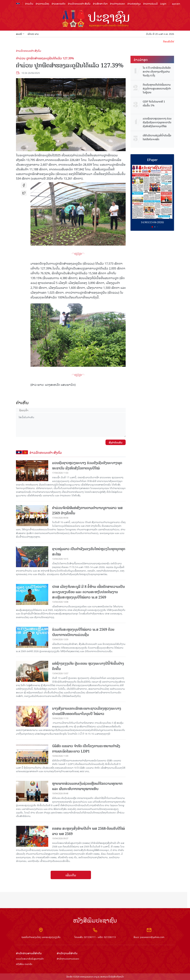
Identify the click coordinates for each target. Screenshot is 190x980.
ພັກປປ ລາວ (33, 34)
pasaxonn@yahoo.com (152, 937)
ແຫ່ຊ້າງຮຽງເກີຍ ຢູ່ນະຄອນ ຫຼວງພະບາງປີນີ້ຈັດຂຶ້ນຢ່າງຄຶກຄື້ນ (88, 666)
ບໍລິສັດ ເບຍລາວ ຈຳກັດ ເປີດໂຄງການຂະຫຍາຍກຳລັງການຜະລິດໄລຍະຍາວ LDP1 (86, 749)
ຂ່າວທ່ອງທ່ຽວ (134, 3)
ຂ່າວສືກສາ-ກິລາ (100, 3)
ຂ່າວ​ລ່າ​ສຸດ (141, 59)
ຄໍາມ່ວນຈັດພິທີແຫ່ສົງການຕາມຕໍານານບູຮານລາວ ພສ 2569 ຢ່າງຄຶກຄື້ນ (87, 510)
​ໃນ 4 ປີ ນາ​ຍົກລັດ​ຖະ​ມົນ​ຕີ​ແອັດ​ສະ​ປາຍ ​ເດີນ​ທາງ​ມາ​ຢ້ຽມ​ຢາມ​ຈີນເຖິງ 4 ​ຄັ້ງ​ (157, 72)
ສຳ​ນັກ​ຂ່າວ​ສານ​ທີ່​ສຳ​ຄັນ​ (29, 953)
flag (18, 4)
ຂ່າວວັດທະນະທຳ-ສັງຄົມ (79, 3)
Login (163, 3)
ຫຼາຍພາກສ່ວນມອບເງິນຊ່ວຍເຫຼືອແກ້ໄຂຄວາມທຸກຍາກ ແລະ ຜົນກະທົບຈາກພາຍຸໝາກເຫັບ (87, 786)
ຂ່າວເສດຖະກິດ (59, 3)
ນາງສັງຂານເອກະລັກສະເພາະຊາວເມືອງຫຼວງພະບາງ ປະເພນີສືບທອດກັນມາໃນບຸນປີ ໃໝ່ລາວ (87, 711)
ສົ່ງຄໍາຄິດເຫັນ (116, 442)
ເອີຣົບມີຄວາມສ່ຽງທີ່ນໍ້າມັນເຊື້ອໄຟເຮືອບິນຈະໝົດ (157, 137)
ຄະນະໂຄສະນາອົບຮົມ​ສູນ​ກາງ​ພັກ (30, 959)
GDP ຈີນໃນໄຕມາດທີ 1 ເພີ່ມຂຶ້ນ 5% (154, 104)
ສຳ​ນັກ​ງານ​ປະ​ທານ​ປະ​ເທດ (68, 959)
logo (95, 19)
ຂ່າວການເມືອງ (42, 3)
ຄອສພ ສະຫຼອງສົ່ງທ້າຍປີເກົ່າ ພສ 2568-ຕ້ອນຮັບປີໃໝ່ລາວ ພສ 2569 (88, 831)
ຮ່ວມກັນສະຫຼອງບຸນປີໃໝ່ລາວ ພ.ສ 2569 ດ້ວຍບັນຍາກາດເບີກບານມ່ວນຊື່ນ (83, 632)
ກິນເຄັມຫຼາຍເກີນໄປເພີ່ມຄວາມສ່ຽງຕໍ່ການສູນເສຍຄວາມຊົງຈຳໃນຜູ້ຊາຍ (157, 89)
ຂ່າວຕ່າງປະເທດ (117, 3)
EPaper (152, 160)
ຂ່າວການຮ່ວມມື (150, 3)
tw (24, 193)
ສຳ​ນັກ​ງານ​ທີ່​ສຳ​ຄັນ (67, 953)
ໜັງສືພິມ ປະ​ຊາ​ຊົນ (24, 964)
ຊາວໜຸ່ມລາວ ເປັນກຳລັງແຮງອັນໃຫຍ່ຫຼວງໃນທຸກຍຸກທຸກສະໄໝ (89, 552)
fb (24, 185)
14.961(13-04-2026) (152, 222)
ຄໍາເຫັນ (22, 402)
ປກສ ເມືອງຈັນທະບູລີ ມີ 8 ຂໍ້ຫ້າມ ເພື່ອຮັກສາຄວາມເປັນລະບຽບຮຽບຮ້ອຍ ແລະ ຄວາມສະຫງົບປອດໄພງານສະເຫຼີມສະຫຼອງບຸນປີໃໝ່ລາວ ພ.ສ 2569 (88, 592)
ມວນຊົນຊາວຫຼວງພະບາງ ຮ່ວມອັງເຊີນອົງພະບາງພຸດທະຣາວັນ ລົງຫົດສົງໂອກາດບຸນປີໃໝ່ (87, 466)
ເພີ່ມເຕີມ (71, 875)
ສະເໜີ (20, 34)
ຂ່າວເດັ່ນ (29, 3)
